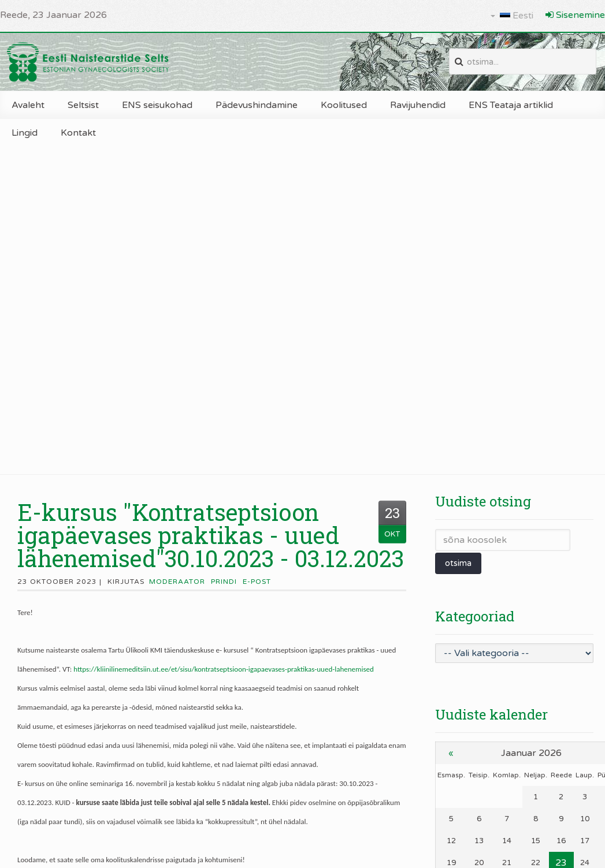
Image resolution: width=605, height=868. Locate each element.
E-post (257, 582)
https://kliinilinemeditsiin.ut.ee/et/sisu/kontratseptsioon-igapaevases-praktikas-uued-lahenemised (224, 669)
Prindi (224, 582)
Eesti (512, 16)
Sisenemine (575, 15)
